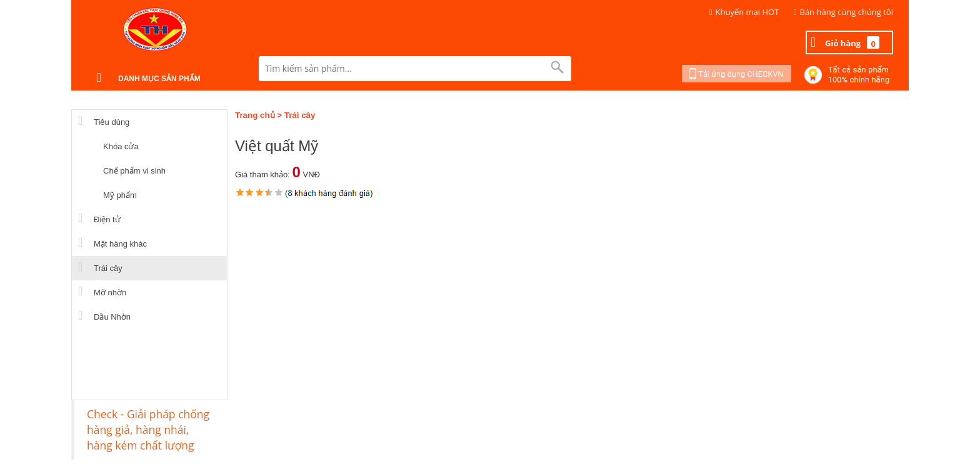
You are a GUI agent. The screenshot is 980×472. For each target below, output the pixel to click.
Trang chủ (255, 115)
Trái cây (300, 115)
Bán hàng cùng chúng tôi (847, 12)
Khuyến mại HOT (747, 12)
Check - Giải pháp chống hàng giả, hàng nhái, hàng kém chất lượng (148, 430)
